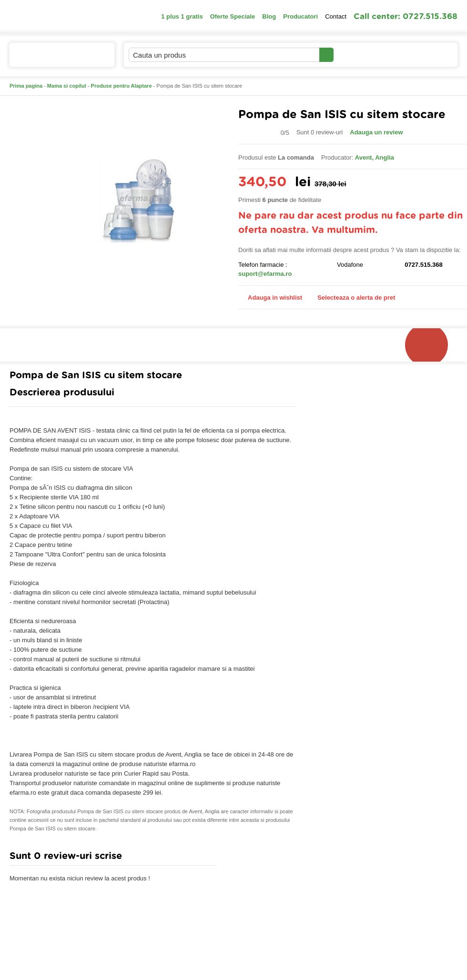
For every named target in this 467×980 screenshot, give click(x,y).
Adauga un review (376, 132)
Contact (336, 16)
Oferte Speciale (233, 16)
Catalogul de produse (56, 59)
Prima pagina (26, 86)
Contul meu (366, 55)
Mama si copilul (67, 86)
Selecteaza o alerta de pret (351, 298)
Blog (269, 16)
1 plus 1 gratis (182, 16)
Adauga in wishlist (270, 298)
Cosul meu (426, 55)
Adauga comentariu (262, 858)
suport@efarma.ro (265, 274)
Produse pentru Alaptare (122, 86)
